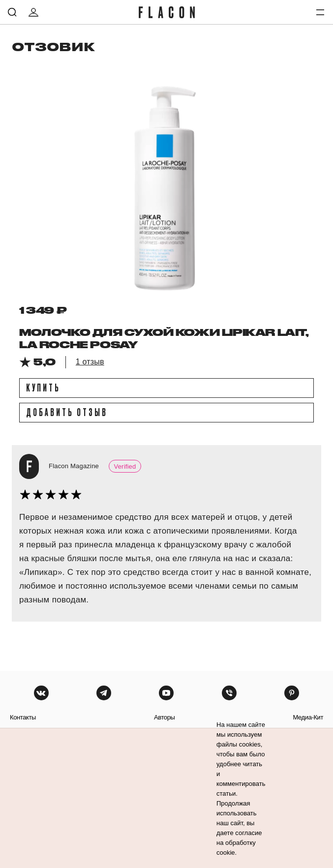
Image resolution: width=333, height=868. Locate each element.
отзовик (53, 46)
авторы (165, 717)
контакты (23, 717)
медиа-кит (308, 717)
